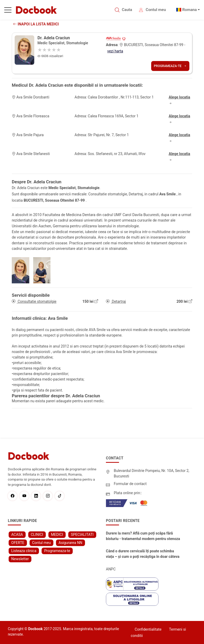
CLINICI (37, 535)
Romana (190, 10)
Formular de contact (130, 484)
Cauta (127, 10)
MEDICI (57, 535)
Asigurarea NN (70, 543)
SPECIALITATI (82, 535)
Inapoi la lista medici (36, 24)
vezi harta (115, 51)
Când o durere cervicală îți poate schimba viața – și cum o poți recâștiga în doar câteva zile (143, 554)
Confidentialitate (148, 629)
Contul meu (156, 10)
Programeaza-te (170, 66)
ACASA (17, 535)
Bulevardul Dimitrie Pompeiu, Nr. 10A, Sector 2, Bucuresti (152, 473)
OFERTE (18, 543)
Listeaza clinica (24, 551)
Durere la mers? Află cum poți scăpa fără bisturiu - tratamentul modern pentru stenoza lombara (143, 536)
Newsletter (20, 559)
